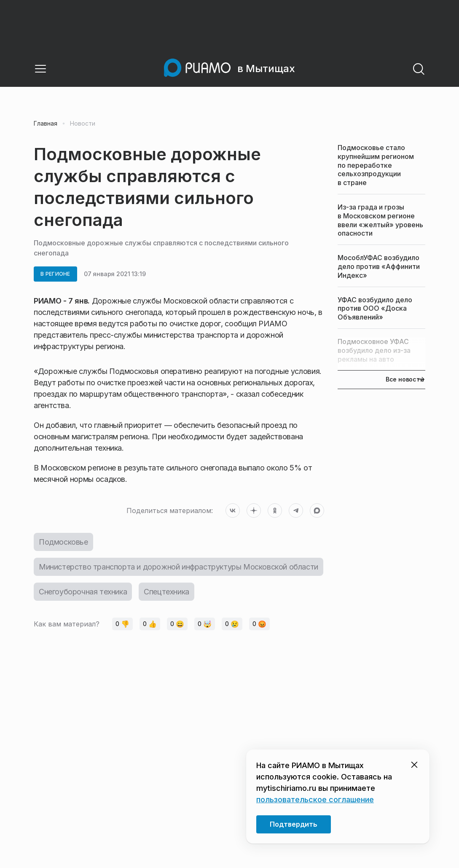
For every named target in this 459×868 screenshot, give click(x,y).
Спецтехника (166, 592)
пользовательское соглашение (315, 799)
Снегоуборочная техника (83, 592)
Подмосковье (63, 542)
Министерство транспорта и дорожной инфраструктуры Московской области (178, 567)
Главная (46, 124)
